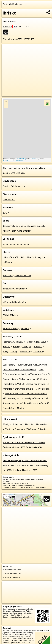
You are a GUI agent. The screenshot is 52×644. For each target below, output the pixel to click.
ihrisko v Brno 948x (17, 465)
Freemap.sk (34, 159)
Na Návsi (41, 424)
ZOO (5, 213)
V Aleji (6, 351)
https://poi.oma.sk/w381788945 (13, 161)
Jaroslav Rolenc (10, 329)
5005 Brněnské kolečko (31, 447)
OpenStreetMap (21, 159)
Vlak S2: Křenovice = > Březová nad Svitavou (26, 394)
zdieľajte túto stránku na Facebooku (18, 610)
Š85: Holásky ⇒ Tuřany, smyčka (17, 365)
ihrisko (19, 4)
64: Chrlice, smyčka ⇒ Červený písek (32, 389)
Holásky (21, 173)
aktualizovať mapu (17, 479)
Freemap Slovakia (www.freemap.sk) (17, 636)
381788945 (7, 481)
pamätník (25, 329)
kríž (4, 302)
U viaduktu (38, 351)
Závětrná (30, 429)
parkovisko (8, 289)
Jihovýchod (8, 168)
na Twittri (27, 611)
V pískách (10, 26)
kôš (4, 257)
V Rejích (27, 347)
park (5, 244)
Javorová (19, 429)
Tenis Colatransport (27, 226)
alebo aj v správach (12, 577)
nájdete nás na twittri (13, 570)
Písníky (6, 424)
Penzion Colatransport (13, 186)
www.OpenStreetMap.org (33, 630)
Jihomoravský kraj (24, 168)
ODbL (24, 633)
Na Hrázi (29, 424)
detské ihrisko (9, 226)
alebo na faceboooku (13, 573)
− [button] (6, 106)
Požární (41, 429)
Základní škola (9, 315)
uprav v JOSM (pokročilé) (34, 479)
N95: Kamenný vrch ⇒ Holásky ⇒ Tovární (22, 398)
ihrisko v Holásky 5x (12, 461)
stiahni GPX (7, 485)
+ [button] (6, 102)
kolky (14, 231)
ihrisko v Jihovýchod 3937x (26, 470)
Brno (13, 173)
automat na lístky (23, 276)
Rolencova (8, 276)
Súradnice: (8, 39)
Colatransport (9, 199)
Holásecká (25, 351)
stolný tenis (24, 231)
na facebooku (20, 609)
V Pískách (7, 429)
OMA (12, 4)
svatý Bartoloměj (17, 302)
